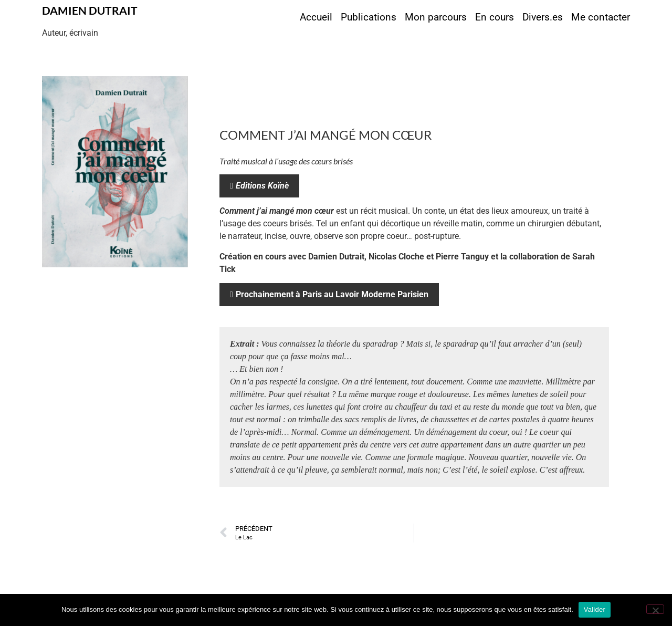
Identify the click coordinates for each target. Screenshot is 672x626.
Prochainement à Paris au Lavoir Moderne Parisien (332, 294)
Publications (369, 17)
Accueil (316, 17)
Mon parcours (436, 17)
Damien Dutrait (90, 10)
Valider (595, 609)
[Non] (655, 609)
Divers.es (543, 17)
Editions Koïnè (262, 186)
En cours (495, 17)
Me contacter (601, 17)
